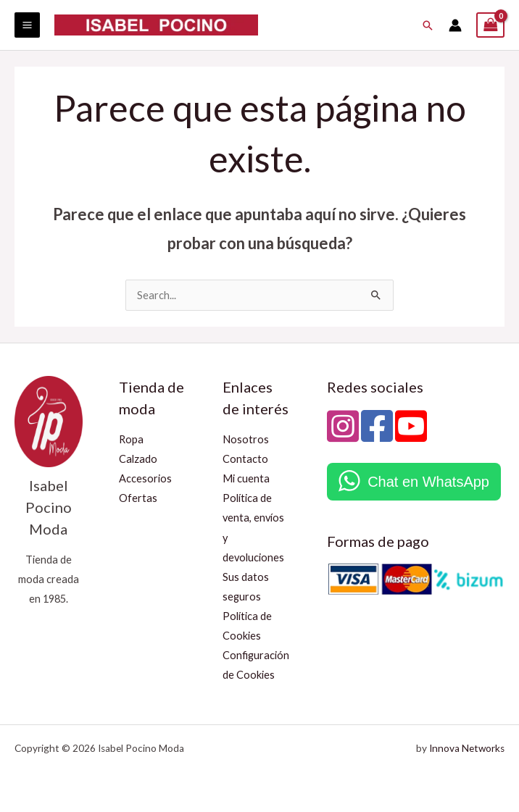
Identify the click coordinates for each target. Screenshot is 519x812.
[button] (428, 25)
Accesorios (145, 478)
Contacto (245, 459)
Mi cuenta (246, 478)
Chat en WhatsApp (428, 482)
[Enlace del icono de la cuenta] (455, 25)
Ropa (131, 439)
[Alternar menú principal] (27, 25)
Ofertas (138, 498)
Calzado (138, 459)
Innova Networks (467, 748)
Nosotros (246, 439)
